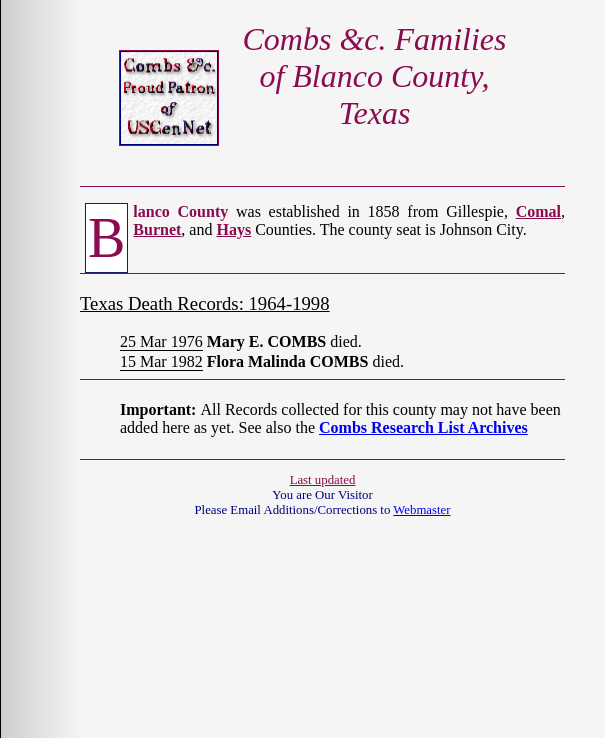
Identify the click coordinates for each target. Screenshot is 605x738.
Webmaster (421, 510)
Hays (233, 229)
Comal (538, 211)
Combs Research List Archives (423, 427)
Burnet (157, 229)
